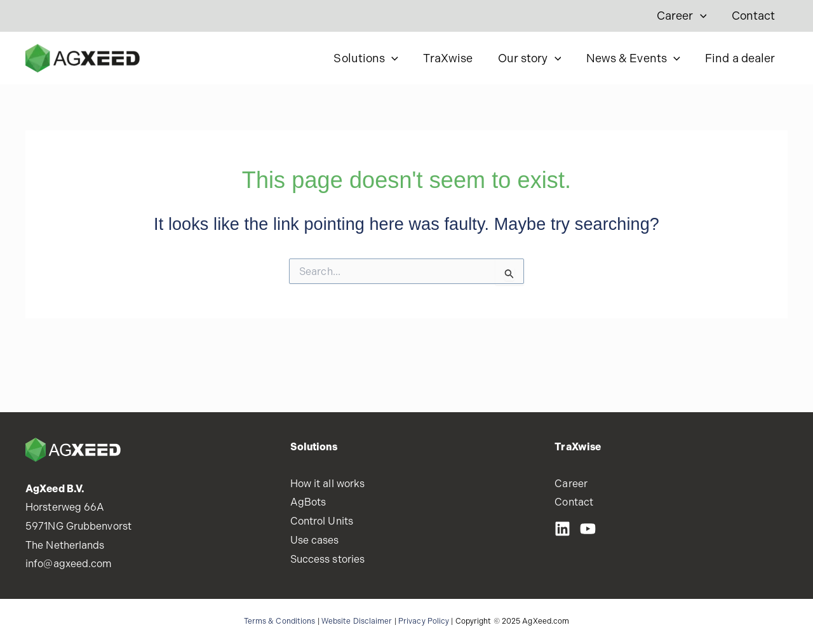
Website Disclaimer (357, 621)
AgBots (308, 502)
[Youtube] (588, 529)
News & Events (636, 58)
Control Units (322, 521)
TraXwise (455, 58)
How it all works (328, 484)
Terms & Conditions (280, 621)
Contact (754, 16)
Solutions (375, 58)
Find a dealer (741, 58)
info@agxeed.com (69, 564)
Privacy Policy (424, 621)
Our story (535, 58)
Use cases (315, 540)
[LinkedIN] (562, 529)
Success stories (328, 559)
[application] (703, 16)
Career (685, 16)
